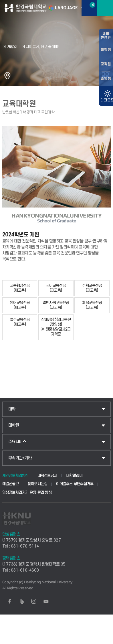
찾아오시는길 (37, 484)
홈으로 (7, 76)
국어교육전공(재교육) (56, 288)
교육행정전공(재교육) (20, 288)
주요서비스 (17, 442)
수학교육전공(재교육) (92, 288)
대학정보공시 (47, 476)
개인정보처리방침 (15, 476)
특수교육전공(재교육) (20, 322)
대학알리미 (74, 476)
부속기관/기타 (20, 458)
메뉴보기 (105, 8)
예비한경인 (106, 36)
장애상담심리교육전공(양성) (56, 327)
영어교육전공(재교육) (20, 305)
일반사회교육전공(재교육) (56, 305)
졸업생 (106, 79)
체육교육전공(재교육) (92, 305)
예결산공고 (11, 484)
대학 (12, 409)
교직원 (106, 64)
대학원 (14, 425)
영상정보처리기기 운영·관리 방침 (27, 492)
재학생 (106, 50)
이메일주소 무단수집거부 (75, 484)
